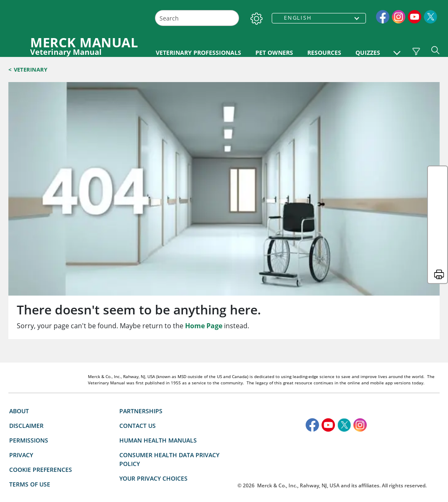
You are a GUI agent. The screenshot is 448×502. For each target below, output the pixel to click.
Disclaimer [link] (26, 378)
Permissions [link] (29, 393)
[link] (383, 16)
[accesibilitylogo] (331, 412)
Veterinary (31, 70)
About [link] (19, 363)
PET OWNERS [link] (318, 53)
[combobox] (197, 18)
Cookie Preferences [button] (41, 422)
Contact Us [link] (138, 378)
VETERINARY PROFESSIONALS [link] (198, 53)
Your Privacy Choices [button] (160, 431)
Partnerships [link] (141, 363)
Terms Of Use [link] (30, 436)
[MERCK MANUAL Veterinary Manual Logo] (76, 46)
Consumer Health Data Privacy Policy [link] (169, 412)
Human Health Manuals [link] (158, 393)
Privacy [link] (21, 407)
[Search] (232, 18)
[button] (397, 49)
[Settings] (255, 17)
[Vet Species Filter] (416, 51)
